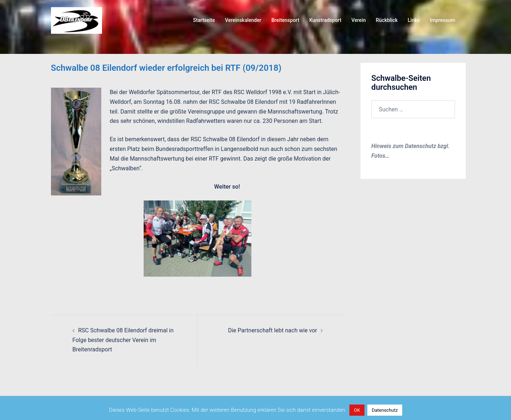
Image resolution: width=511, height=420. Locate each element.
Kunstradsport (325, 20)
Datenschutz (385, 410)
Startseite (204, 20)
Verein (359, 20)
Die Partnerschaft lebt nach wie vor (273, 330)
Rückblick (387, 20)
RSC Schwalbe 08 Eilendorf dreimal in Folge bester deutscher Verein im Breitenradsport (123, 340)
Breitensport (285, 20)
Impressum (443, 20)
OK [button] (357, 410)
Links (414, 20)
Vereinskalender (243, 20)
